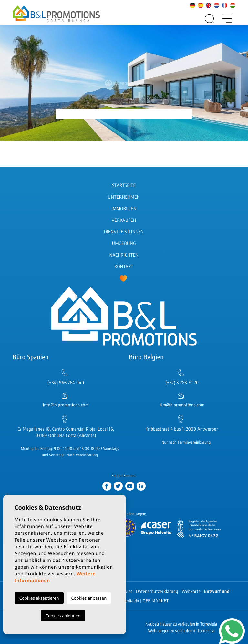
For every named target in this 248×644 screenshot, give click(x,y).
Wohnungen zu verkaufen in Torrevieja (181, 631)
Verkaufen (124, 220)
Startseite (124, 185)
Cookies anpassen (89, 598)
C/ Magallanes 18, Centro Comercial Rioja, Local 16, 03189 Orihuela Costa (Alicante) (66, 432)
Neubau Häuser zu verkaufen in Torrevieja (181, 624)
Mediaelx (130, 601)
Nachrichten (124, 255)
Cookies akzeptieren (39, 598)
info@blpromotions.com (66, 405)
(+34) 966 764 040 (66, 383)
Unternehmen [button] (124, 197)
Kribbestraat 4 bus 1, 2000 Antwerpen (182, 429)
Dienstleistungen (124, 232)
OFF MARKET (156, 601)
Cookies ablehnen (63, 616)
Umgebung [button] (124, 244)
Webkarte (191, 592)
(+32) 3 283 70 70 (182, 383)
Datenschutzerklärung (157, 592)
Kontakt (124, 267)
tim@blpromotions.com (182, 405)
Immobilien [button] (124, 209)
